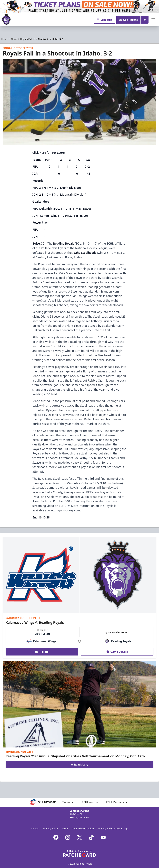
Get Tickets (128, 20)
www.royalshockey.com (64, 510)
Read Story (79, 765)
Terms (65, 828)
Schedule (104, 20)
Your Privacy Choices (83, 828)
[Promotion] (79, 7)
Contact (35, 828)
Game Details (117, 652)
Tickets (42, 652)
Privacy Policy (50, 828)
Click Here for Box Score (49, 153)
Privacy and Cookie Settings (113, 828)
